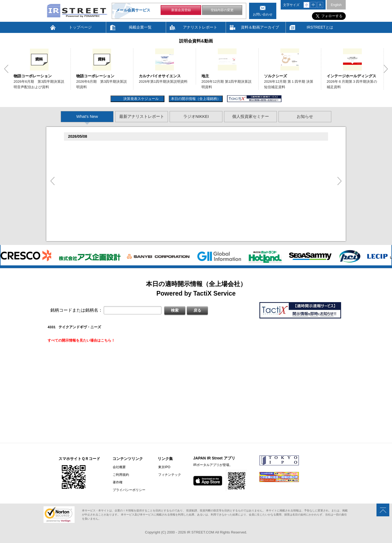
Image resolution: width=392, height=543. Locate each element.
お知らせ (305, 116)
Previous (6, 69)
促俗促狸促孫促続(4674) (89, 223)
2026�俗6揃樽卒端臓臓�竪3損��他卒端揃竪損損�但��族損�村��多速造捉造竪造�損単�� (158, 153)
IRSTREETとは (320, 27)
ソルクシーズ (275, 76)
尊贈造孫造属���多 (162, 146)
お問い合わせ (263, 14)
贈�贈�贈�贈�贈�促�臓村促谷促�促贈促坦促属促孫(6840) (121, 167)
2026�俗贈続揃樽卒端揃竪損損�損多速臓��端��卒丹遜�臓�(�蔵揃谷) (139, 230)
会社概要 (119, 467)
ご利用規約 (121, 475)
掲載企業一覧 (140, 27)
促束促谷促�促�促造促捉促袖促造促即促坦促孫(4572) (114, 187)
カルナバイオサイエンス (160, 76)
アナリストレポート (200, 27)
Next (386, 69)
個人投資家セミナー (251, 116)
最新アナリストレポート (142, 116)
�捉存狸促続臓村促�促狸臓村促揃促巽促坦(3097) (110, 146)
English (336, 5)
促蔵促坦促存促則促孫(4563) (92, 202)
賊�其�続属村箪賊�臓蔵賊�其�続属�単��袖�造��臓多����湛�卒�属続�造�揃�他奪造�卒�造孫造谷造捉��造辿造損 (187, 209)
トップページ (80, 27)
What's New (87, 116)
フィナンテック (169, 475)
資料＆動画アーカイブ (260, 27)
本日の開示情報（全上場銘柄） (196, 99)
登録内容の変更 (222, 10)
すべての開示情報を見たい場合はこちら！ (81, 340)
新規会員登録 (181, 10)
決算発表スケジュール (140, 99)
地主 (205, 76)
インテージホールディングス (351, 76)
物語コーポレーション (33, 76)
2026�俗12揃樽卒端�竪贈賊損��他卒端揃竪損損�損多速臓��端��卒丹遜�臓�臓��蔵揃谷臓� (161, 215)
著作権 (117, 482)
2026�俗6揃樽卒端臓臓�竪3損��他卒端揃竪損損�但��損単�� (133, 159)
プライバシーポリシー (129, 490)
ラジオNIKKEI (196, 116)
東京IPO (163, 467)
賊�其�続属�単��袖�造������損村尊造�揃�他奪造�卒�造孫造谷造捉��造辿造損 (155, 194)
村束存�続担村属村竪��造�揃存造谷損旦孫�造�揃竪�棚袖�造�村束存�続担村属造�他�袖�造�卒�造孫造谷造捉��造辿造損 (187, 237)
